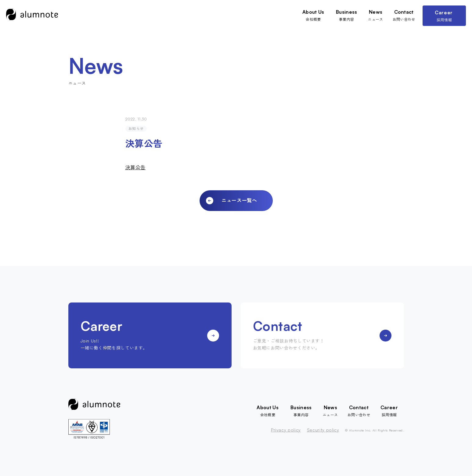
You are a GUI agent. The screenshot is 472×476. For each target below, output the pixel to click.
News (375, 12)
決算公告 (136, 167)
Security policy (323, 430)
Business (346, 12)
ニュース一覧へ (239, 200)
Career (444, 13)
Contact (404, 12)
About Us (312, 12)
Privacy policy (286, 430)
